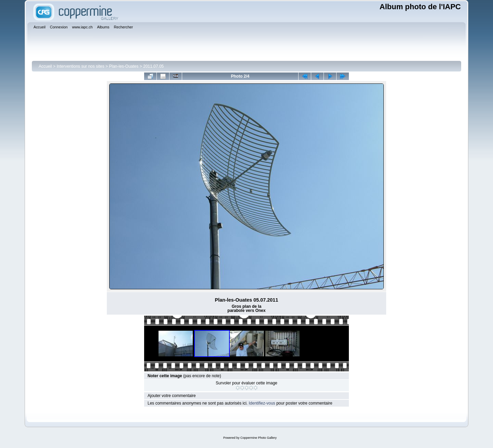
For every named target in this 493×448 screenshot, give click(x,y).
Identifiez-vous (262, 403)
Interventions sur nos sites (80, 66)
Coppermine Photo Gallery (258, 438)
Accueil (45, 66)
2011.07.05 (153, 66)
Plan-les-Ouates (124, 66)
